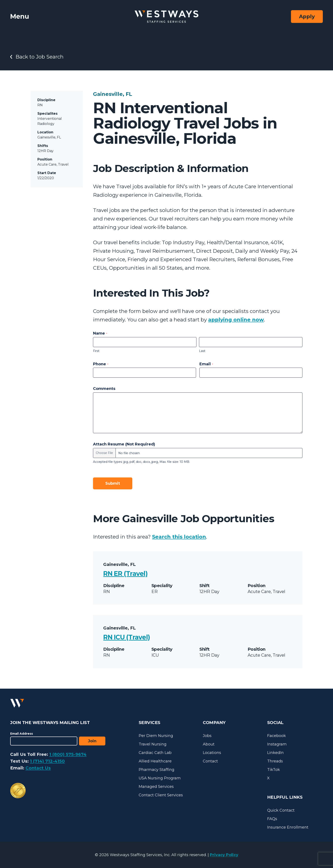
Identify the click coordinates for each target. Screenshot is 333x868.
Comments (104, 389)
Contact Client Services (161, 795)
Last (202, 351)
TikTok (274, 770)
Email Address (22, 734)
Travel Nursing (153, 744)
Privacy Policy (224, 855)
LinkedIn (275, 753)
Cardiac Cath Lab (155, 753)
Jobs (207, 736)
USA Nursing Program (160, 778)
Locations (212, 753)
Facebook (277, 736)
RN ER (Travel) (125, 574)
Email (206, 364)
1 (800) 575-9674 (68, 754)
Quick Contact (281, 810)
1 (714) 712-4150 (47, 761)
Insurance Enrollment (288, 827)
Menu (20, 16)
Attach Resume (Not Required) (124, 444)
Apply (307, 16)
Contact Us (38, 768)
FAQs (272, 819)
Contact (210, 761)
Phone (101, 364)
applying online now (236, 320)
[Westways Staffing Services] (166, 17)
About (209, 744)
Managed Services (156, 787)
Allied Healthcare (155, 761)
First (96, 351)
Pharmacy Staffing (157, 770)
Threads (275, 761)
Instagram (277, 744)
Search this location (179, 537)
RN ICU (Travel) (127, 637)
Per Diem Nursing (156, 736)
